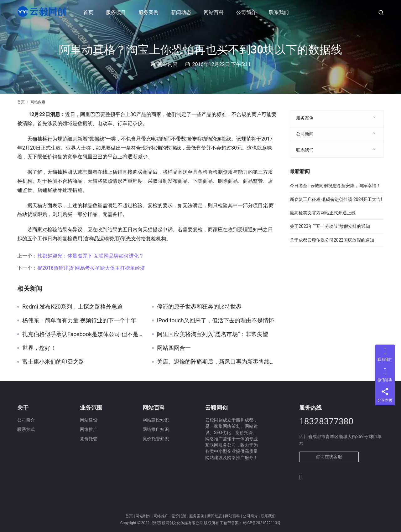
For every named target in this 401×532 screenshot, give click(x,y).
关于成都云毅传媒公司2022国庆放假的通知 (332, 240)
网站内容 (168, 64)
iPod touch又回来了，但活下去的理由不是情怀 (216, 320)
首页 (89, 12)
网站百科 (215, 12)
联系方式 (26, 429)
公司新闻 (305, 134)
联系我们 (280, 12)
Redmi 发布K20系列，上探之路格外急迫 (73, 307)
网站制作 (143, 516)
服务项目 (117, 12)
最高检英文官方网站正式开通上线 (323, 213)
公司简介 (247, 12)
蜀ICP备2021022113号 (262, 523)
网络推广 (161, 516)
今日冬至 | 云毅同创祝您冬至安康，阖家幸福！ (335, 186)
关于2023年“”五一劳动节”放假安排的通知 (330, 226)
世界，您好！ (39, 348)
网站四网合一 (174, 348)
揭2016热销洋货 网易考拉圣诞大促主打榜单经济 (91, 268)
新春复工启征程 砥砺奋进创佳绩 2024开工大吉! (336, 199)
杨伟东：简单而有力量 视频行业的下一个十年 (79, 320)
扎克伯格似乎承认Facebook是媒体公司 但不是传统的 (82, 334)
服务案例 (149, 12)
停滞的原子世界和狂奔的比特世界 (199, 307)
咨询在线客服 (329, 457)
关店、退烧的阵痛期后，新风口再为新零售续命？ (217, 362)
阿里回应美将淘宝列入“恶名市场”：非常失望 (213, 334)
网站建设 (89, 420)
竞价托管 (179, 516)
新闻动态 (182, 12)
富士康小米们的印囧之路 (53, 362)
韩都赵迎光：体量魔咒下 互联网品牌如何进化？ (91, 256)
